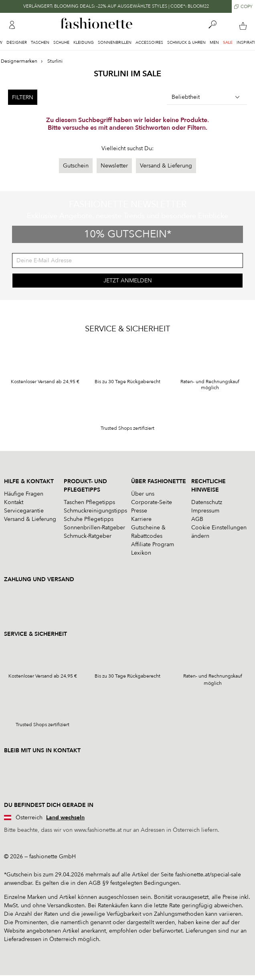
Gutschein (76, 166)
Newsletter (114, 166)
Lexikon (141, 553)
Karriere (141, 519)
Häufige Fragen (24, 494)
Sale (228, 43)
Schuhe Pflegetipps (89, 519)
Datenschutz (207, 502)
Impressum (205, 511)
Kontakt (14, 502)
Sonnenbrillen (115, 43)
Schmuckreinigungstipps (95, 511)
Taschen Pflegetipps (89, 502)
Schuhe (61, 43)
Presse (139, 511)
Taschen (40, 43)
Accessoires (149, 43)
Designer (17, 43)
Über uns (143, 494)
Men (214, 43)
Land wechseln (65, 818)
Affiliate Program (153, 544)
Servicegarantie (24, 511)
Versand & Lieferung (166, 166)
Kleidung (84, 43)
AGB (197, 519)
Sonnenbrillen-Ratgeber (94, 528)
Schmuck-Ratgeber (88, 536)
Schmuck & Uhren (186, 43)
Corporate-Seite (152, 502)
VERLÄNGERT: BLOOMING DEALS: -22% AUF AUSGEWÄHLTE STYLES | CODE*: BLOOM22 (116, 6)
